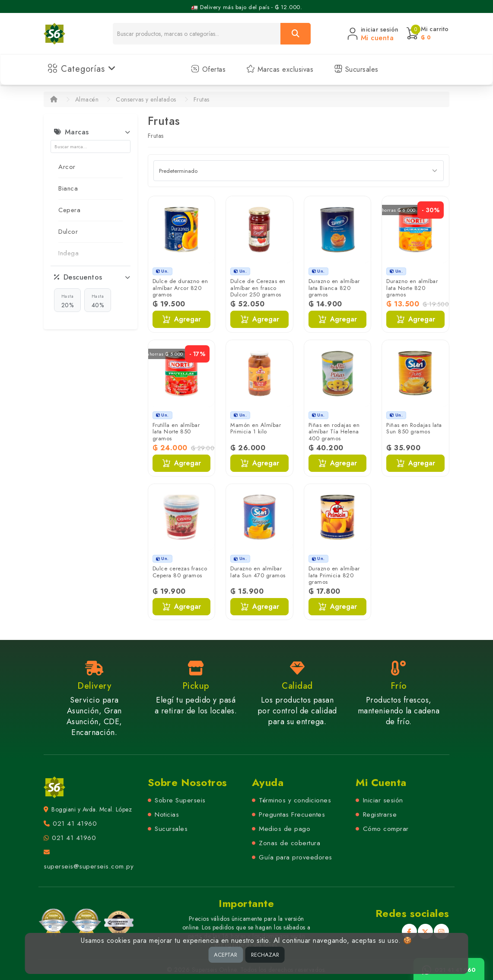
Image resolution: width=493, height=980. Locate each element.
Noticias (167, 815)
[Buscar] (296, 34)
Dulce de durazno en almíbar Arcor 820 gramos (180, 288)
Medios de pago (285, 829)
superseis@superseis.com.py (89, 866)
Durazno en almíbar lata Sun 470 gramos (258, 572)
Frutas (202, 99)
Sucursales (356, 69)
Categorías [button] (82, 69)
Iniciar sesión (383, 800)
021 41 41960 (75, 824)
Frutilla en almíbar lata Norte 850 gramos (176, 432)
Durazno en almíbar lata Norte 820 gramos (412, 288)
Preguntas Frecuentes (292, 815)
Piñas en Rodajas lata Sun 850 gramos (414, 428)
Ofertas (208, 69)
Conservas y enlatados (146, 99)
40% (98, 301)
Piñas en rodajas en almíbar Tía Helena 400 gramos (334, 432)
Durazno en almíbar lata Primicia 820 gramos (334, 575)
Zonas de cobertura (289, 843)
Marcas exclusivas (280, 69)
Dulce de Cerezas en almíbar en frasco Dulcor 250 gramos (258, 288)
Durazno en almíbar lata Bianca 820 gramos (334, 288)
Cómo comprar (386, 829)
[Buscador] (197, 34)
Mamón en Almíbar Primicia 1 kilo (256, 428)
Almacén (87, 99)
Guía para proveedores (296, 857)
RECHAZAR (265, 955)
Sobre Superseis (180, 800)
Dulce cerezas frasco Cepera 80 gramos (180, 572)
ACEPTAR (226, 955)
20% (68, 301)
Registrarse (380, 815)
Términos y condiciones (295, 800)
